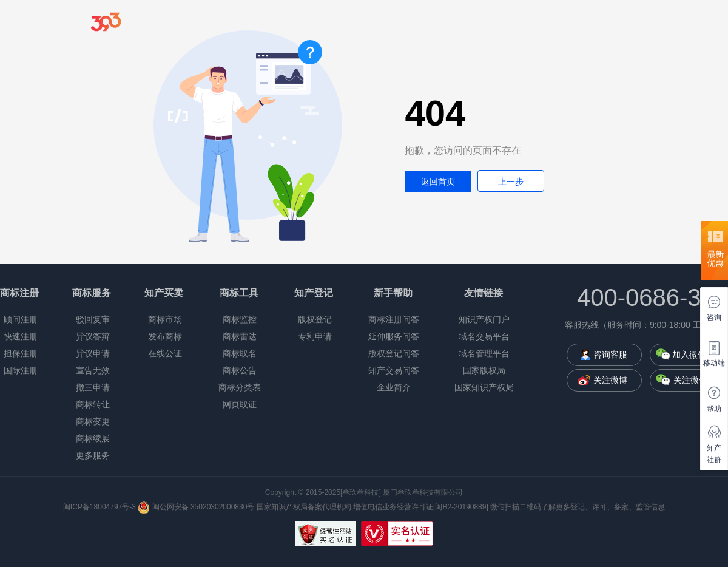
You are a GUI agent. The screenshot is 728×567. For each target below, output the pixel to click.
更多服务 (93, 455)
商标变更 (93, 421)
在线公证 (165, 353)
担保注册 (21, 353)
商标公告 (240, 370)
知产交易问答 (394, 370)
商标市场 (165, 319)
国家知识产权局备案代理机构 (304, 507)
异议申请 (93, 353)
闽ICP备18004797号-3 (100, 507)
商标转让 (93, 404)
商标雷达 (240, 336)
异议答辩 (93, 336)
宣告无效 (93, 370)
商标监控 (240, 319)
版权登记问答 (394, 353)
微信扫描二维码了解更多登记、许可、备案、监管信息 (578, 507)
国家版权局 (484, 370)
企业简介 (394, 387)
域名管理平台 (484, 353)
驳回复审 (93, 319)
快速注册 (21, 336)
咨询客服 (610, 355)
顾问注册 (21, 319)
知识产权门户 (484, 319)
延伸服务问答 (394, 336)
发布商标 (165, 336)
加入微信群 (693, 355)
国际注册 (21, 370)
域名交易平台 (484, 336)
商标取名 (240, 353)
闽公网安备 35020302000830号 (196, 507)
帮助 (714, 409)
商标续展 (93, 438)
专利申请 (315, 336)
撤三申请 (93, 387)
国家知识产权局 (484, 387)
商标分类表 (240, 387)
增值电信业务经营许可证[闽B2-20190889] (421, 507)
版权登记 (315, 319)
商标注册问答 (394, 319)
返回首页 (438, 182)
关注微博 (610, 380)
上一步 (511, 182)
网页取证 (240, 404)
